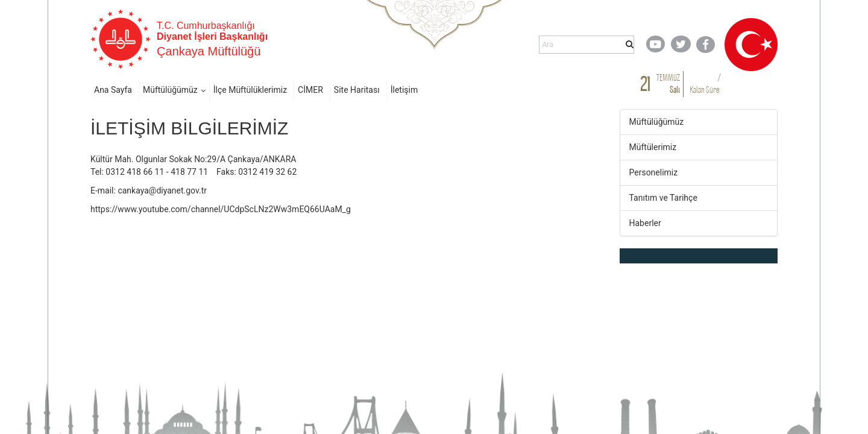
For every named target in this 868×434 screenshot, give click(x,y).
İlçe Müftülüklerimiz (250, 90)
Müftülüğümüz (170, 90)
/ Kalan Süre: (705, 83)
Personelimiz (654, 172)
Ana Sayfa (113, 90)
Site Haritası (357, 90)
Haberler (645, 223)
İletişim (404, 90)
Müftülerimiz (653, 147)
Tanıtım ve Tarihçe (663, 198)
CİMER (310, 90)
